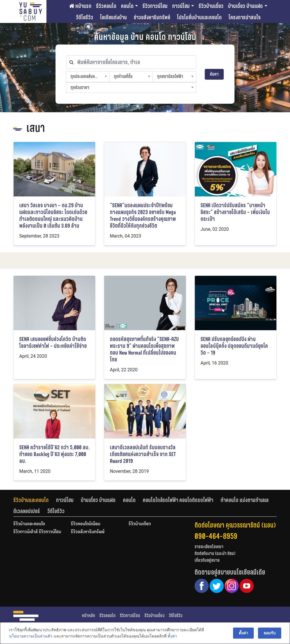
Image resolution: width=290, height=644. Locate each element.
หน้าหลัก (89, 616)
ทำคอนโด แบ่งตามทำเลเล (245, 500)
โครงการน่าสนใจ (245, 17)
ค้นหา (214, 74)
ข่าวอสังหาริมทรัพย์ (152, 17)
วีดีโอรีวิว (85, 17)
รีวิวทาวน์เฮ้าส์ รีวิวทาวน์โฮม (37, 532)
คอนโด (127, 6)
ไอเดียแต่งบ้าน (113, 17)
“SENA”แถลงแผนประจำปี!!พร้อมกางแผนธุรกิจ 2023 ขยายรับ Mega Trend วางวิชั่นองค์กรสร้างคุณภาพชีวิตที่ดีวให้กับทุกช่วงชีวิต (143, 216)
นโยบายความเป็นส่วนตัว (30, 637)
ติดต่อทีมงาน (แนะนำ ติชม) (215, 553)
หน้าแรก (80, 6)
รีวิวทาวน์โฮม (155, 6)
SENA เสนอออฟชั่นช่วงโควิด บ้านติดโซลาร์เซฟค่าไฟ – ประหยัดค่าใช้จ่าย (53, 343)
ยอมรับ (270, 633)
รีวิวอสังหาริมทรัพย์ (88, 532)
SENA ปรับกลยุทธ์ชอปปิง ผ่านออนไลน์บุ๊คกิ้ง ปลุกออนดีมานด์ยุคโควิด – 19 (234, 346)
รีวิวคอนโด (106, 6)
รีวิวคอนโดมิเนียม (86, 524)
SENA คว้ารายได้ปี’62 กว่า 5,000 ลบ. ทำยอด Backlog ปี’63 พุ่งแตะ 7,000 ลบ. (54, 454)
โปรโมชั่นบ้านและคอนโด (199, 17)
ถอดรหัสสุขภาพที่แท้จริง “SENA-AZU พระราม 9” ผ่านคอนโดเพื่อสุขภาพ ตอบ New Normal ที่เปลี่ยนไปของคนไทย (144, 349)
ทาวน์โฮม (181, 6)
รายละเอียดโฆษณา (209, 547)
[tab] (35, 500)
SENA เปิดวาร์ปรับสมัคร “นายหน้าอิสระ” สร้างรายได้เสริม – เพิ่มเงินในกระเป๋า (235, 212)
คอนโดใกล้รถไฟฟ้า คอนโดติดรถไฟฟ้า (178, 500)
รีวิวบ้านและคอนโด (31, 500)
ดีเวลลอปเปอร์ (27, 511)
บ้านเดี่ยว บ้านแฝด (245, 6)
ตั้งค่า (172, 637)
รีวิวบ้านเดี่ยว (211, 6)
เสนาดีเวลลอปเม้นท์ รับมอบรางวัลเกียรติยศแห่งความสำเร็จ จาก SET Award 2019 (143, 454)
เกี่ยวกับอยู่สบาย (207, 560)
